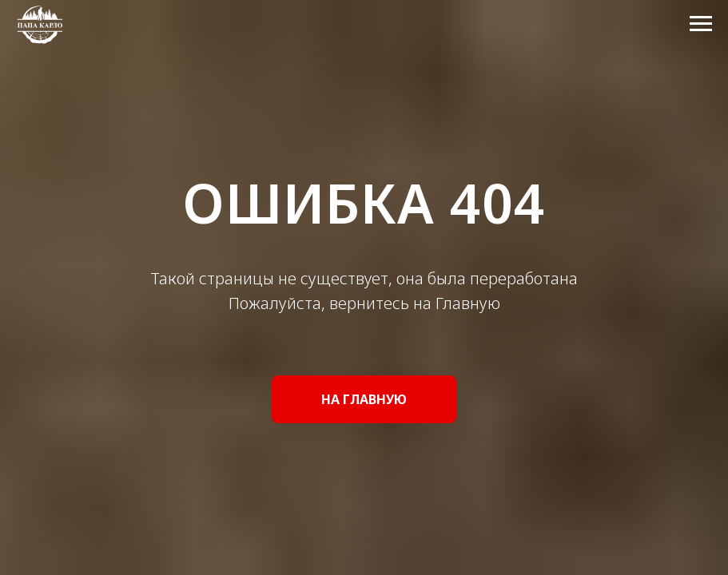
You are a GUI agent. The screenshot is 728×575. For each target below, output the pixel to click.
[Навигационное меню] (701, 24)
